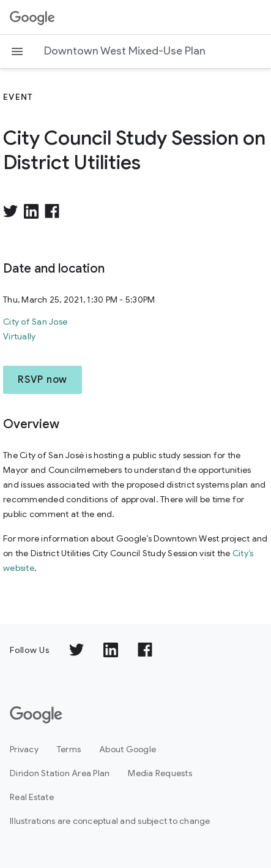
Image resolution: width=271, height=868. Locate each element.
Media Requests (160, 773)
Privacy (24, 749)
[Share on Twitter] (10, 211)
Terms (69, 749)
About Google (128, 749)
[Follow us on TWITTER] (76, 650)
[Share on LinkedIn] (31, 211)
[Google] (36, 715)
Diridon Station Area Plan (60, 773)
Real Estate (32, 797)
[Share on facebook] (52, 211)
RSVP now (43, 380)
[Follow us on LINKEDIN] (111, 650)
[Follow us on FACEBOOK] (145, 650)
